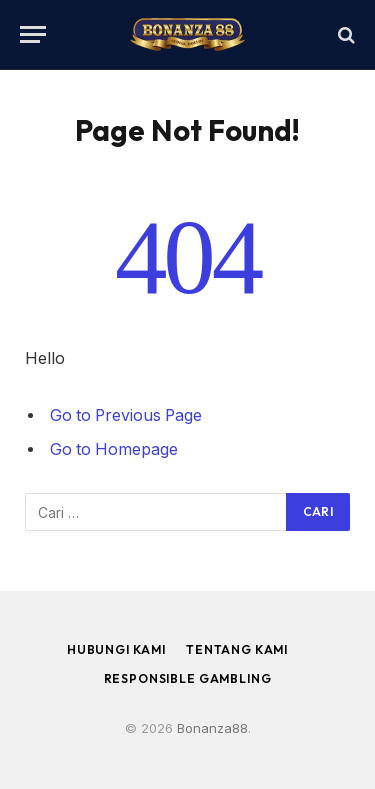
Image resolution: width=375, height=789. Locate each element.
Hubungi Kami (116, 649)
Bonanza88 (212, 728)
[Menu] (33, 34)
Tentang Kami (237, 649)
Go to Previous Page (126, 415)
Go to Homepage (114, 449)
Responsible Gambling (188, 678)
